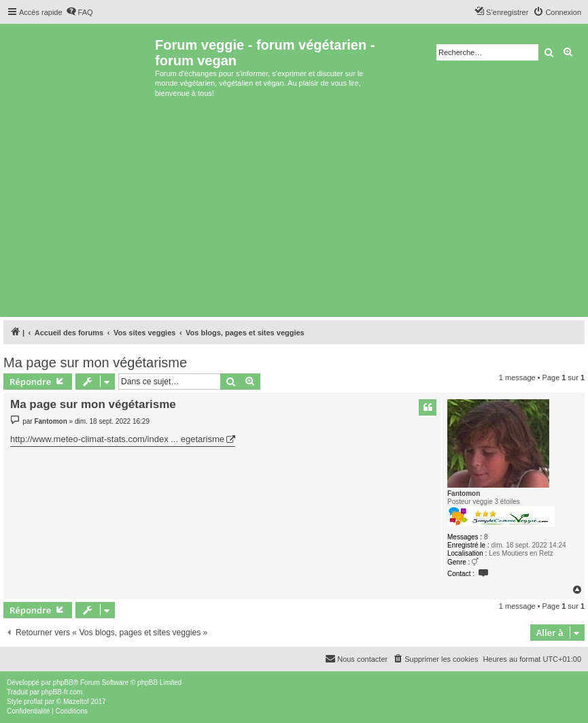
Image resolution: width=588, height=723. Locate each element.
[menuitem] (80, 12)
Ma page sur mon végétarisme (95, 363)
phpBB (63, 683)
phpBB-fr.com (62, 692)
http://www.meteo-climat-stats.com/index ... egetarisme (117, 439)
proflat (33, 702)
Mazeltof (76, 702)
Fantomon (464, 493)
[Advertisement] (294, 212)
